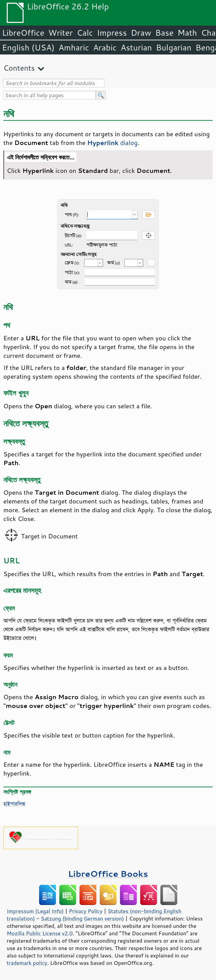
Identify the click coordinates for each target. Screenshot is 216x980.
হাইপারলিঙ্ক (14, 804)
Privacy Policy (86, 911)
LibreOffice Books (108, 874)
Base (164, 33)
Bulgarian (174, 47)
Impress (112, 33)
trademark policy (27, 963)
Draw (141, 33)
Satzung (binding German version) (82, 918)
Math (187, 33)
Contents (19, 68)
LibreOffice (23, 33)
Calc (85, 33)
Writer (60, 33)
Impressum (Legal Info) (35, 911)
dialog (113, 143)
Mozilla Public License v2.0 (40, 933)
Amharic (74, 47)
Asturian (136, 47)
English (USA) (28, 47)
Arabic (105, 47)
